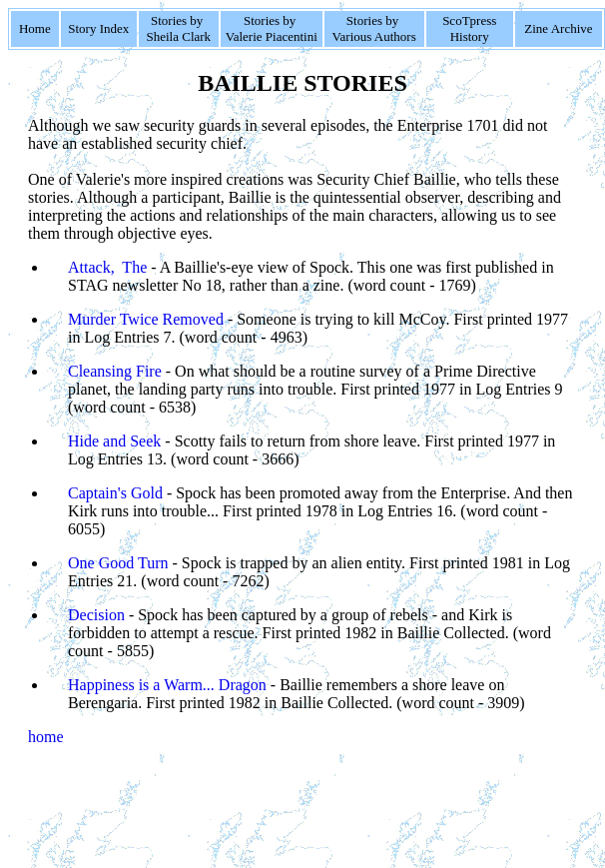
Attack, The (107, 267)
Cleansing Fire (115, 371)
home (46, 737)
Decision (96, 615)
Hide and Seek (114, 441)
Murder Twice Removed (146, 319)
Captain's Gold (115, 493)
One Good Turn (118, 563)
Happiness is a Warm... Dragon (167, 685)
